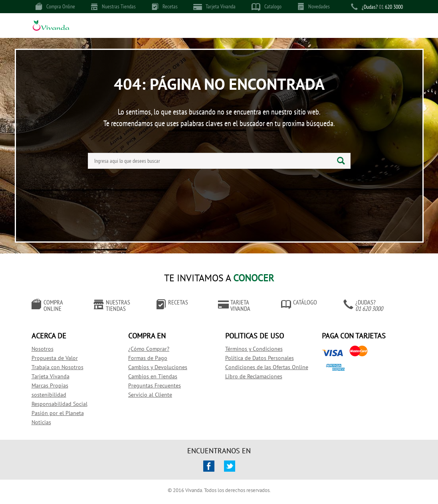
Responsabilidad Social (59, 404)
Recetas (165, 6)
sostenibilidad (49, 395)
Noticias (41, 422)
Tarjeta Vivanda (215, 7)
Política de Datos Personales (260, 358)
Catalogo (267, 7)
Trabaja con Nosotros (57, 367)
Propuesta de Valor (55, 358)
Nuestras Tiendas (113, 6)
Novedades (314, 6)
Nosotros (43, 349)
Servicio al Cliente (150, 395)
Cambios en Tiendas (153, 376)
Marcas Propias (50, 385)
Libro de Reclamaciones (254, 376)
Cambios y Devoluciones (158, 367)
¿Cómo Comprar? (149, 349)
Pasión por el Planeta (58, 413)
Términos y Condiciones (254, 349)
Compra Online (55, 6)
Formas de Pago (148, 358)
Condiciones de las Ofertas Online (267, 367)
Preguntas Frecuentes (155, 385)
